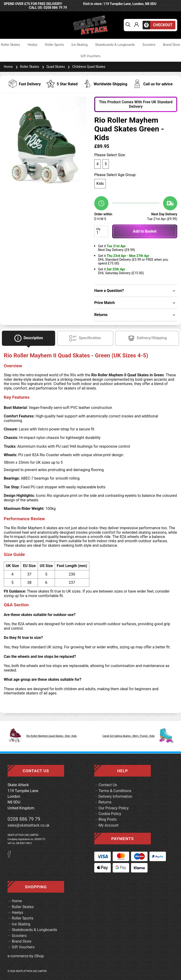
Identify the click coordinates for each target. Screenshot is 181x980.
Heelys (33, 45)
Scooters (149, 45)
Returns (105, 802)
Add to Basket (145, 231)
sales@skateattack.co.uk (29, 825)
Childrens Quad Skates (86, 67)
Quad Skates (53, 67)
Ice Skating (80, 45)
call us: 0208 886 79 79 (48, 8)
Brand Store (172, 45)
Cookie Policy (110, 814)
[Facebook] (11, 856)
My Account (109, 825)
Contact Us (108, 785)
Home (8, 67)
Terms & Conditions (115, 791)
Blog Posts (108, 819)
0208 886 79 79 (24, 819)
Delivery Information (115, 796)
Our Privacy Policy (114, 808)
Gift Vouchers (91, 56)
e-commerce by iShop (26, 956)
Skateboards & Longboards (115, 45)
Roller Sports (54, 45)
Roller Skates (10, 45)
